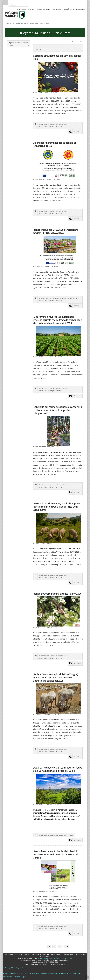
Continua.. (78, 132)
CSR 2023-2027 (44, 298)
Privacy (6, 973)
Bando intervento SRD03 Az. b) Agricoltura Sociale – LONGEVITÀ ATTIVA (56, 231)
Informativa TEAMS (32, 973)
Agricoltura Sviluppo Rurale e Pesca (61, 835)
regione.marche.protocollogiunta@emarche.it (55, 958)
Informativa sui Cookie (49, 973)
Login (24, 977)
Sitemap (17, 977)
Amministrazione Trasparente (25, 9)
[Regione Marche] (15, 15)
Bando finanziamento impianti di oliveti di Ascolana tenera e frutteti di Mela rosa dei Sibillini (56, 854)
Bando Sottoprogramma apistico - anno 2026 (57, 594)
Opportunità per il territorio (53, 127)
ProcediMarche (57, 9)
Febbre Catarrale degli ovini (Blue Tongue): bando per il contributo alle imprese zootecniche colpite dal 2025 (56, 678)
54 (67, 946)
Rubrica (65, 9)
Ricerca (6, 3)
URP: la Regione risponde (77, 9)
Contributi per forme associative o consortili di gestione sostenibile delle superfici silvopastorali (58, 410)
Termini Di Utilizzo (17, 973)
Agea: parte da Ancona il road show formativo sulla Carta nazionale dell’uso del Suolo (58, 769)
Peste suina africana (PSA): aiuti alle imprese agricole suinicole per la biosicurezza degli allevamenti (57, 507)
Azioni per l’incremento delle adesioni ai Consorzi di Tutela (55, 144)
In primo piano (44, 124)
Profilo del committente (43, 9)
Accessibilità (63, 973)
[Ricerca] (18, 5)
